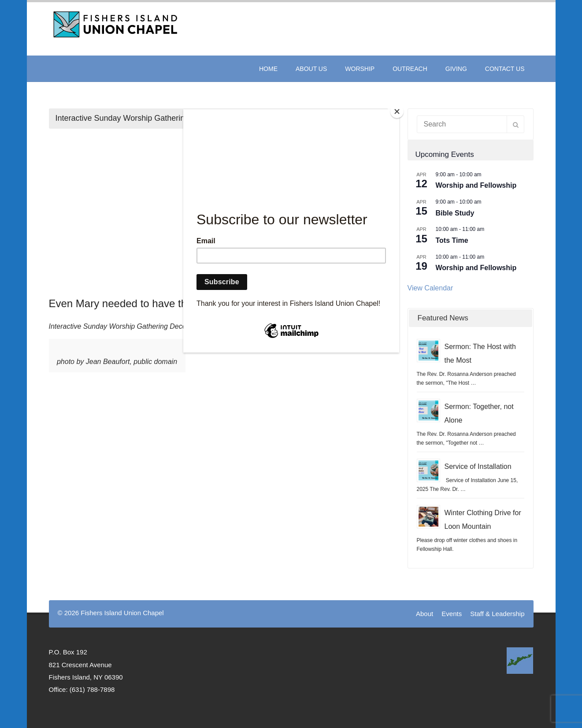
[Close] (397, 111)
